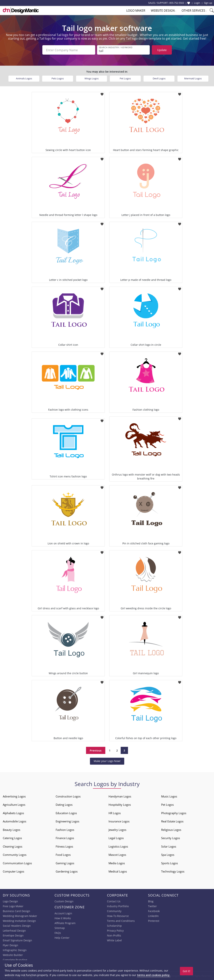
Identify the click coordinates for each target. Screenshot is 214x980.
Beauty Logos (12, 830)
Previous (96, 750)
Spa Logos (168, 855)
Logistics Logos (118, 846)
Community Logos (15, 855)
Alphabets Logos (13, 813)
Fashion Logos (65, 830)
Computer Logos (13, 871)
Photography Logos (174, 813)
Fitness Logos (64, 846)
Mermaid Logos (193, 78)
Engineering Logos (67, 821)
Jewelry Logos (117, 830)
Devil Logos (159, 78)
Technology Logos (173, 871)
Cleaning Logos (13, 846)
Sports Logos (169, 863)
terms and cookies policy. (154, 975)
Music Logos (169, 796)
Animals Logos (24, 78)
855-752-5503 (177, 3)
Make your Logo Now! (107, 761)
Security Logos (171, 838)
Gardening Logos (67, 871)
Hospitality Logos (120, 805)
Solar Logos (169, 846)
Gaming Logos (65, 863)
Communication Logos (17, 863)
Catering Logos (12, 838)
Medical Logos (118, 871)
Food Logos (63, 855)
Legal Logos (116, 838)
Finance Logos (65, 838)
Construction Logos (68, 796)
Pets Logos (58, 78)
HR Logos (115, 813)
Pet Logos (125, 78)
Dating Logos (64, 805)
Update (162, 50)
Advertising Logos (14, 796)
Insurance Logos (119, 821)
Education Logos (66, 813)
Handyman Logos (120, 796)
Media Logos (117, 863)
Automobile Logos (15, 821)
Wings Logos (92, 78)
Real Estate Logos (172, 821)
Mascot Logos (117, 855)
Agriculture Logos (14, 805)
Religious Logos (171, 830)
